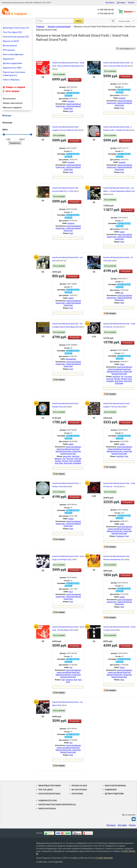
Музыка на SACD (11, 41)
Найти (78, 21)
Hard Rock (116, 377)
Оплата (131, 3)
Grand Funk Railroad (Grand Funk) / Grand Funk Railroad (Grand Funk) (68, 106)
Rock (71, 111)
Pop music (128, 377)
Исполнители (9, 99)
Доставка (121, 3)
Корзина (130, 12)
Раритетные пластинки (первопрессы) (14, 74)
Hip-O (71, 592)
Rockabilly (110, 381)
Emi (122, 293)
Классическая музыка (49, 794)
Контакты (110, 3)
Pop (122, 377)
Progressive (120, 536)
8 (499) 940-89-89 (105, 858)
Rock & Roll (128, 381)
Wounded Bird (71, 359)
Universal (71, 101)
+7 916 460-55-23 (105, 14)
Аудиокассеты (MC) (12, 68)
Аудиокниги (8, 59)
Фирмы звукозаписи (13, 103)
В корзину (75, 80)
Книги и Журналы (11, 80)
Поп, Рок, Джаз (46, 790)
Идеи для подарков (12, 108)
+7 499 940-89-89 (105, 10)
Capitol (122, 232)
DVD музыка (9, 50)
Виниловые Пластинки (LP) (16, 28)
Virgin (122, 364)
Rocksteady (119, 383)
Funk (63, 680)
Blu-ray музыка (10, 46)
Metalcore (58, 459)
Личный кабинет (125, 21)
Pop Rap (117, 379)
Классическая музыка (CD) (16, 37)
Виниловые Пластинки (50, 786)
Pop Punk (110, 379)
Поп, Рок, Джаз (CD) (12, 32)
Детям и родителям (12, 63)
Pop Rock (124, 379)
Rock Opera (119, 381)
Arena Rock (67, 456)
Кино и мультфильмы (13, 54)
